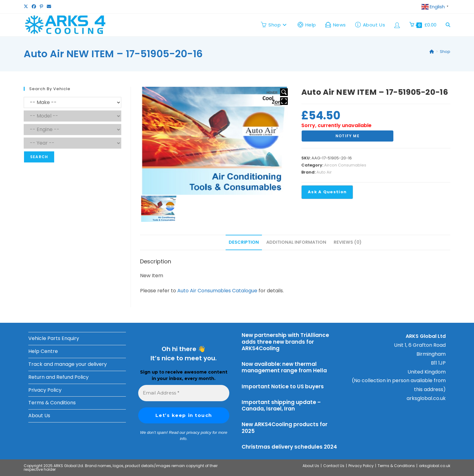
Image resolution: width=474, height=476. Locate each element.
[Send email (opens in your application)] (49, 7)
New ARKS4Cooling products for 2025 (285, 428)
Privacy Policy (45, 390)
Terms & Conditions (52, 403)
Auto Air (324, 172)
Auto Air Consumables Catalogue (217, 291)
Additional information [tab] (296, 242)
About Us (39, 416)
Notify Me (347, 136)
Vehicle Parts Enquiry (54, 338)
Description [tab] (244, 242)
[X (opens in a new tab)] (27, 7)
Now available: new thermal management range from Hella (284, 367)
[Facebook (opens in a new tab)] (34, 7)
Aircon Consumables (345, 165)
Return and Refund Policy (58, 377)
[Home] (432, 52)
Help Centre (43, 351)
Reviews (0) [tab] (348, 242)
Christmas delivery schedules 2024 (289, 447)
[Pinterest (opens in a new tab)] (41, 7)
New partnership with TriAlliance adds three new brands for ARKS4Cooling (285, 342)
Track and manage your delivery (68, 364)
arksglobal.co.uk (426, 398)
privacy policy (199, 432)
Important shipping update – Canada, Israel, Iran (281, 405)
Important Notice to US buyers (283, 386)
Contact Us (334, 466)
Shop (445, 52)
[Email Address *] (184, 393)
